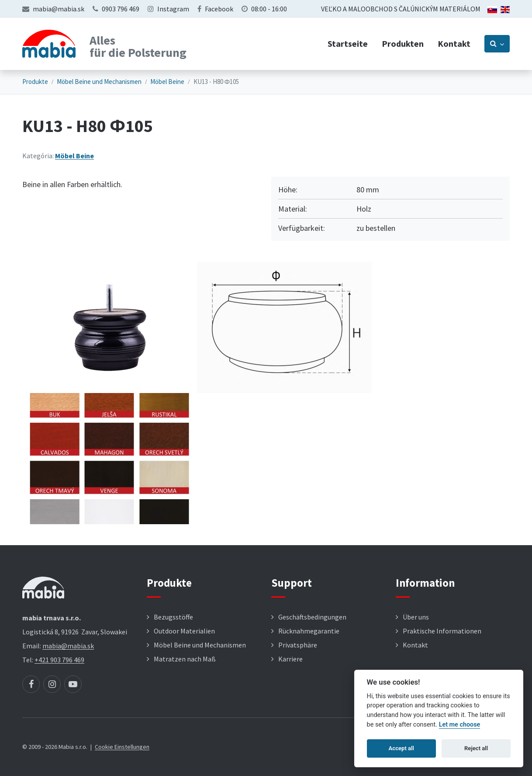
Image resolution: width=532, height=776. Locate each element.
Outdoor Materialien (184, 631)
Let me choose (460, 725)
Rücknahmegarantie (309, 631)
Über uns (416, 617)
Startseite (348, 43)
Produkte (35, 82)
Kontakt (454, 43)
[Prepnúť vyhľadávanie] (497, 44)
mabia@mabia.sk (59, 9)
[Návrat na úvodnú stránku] (49, 44)
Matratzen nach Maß (185, 659)
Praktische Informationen (442, 631)
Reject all (476, 748)
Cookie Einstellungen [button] (122, 747)
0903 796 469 (121, 9)
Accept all (401, 748)
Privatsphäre (298, 645)
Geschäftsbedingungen (312, 617)
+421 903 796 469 (59, 660)
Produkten (403, 43)
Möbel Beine (167, 82)
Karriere (290, 659)
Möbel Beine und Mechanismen (99, 82)
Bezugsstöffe (173, 617)
